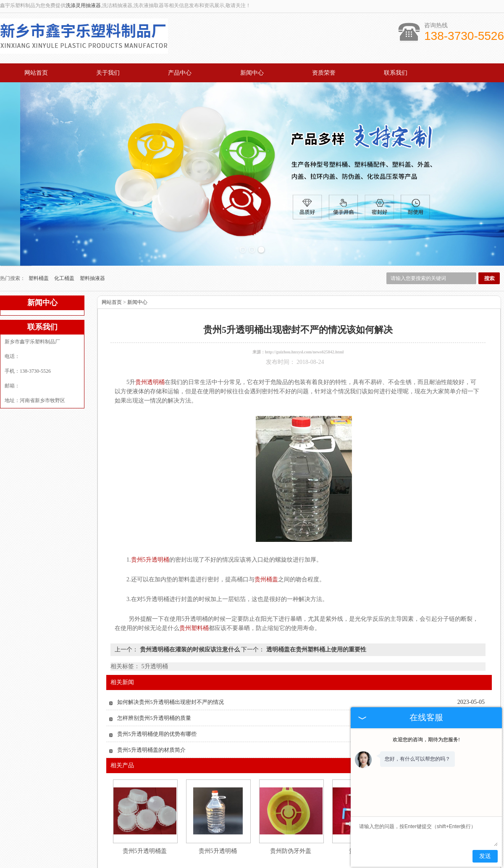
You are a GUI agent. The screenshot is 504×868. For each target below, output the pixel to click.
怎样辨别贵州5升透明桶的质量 (154, 677)
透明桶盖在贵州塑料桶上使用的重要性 (315, 609)
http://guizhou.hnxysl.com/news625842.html (304, 311)
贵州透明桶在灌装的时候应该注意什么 (190, 609)
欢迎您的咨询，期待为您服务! (426, 740)
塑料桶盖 (39, 238)
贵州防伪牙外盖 (291, 810)
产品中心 (180, 73)
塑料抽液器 (92, 238)
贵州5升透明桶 (218, 810)
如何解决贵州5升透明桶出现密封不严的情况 (171, 661)
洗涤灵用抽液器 (83, 5)
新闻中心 (252, 73)
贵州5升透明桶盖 (145, 810)
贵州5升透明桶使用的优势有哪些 (157, 693)
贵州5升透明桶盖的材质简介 (151, 709)
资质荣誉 (324, 73)
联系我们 (396, 73)
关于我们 (108, 73)
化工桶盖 (65, 238)
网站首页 (36, 73)
